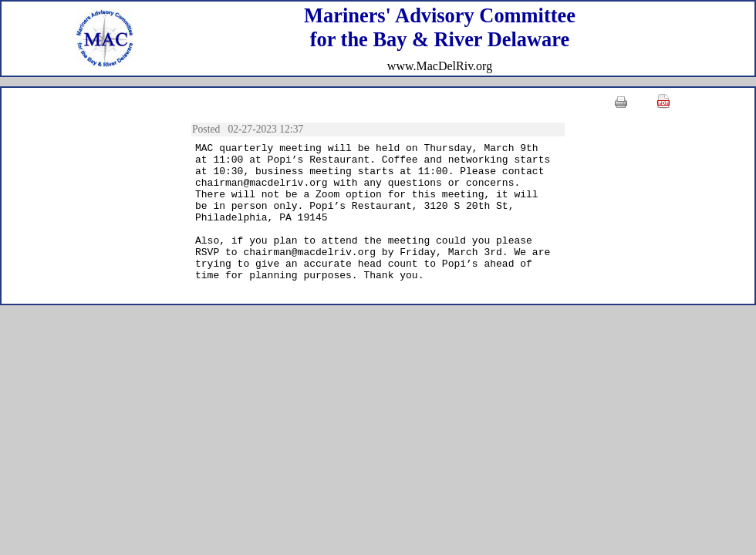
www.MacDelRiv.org (440, 66)
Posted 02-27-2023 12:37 (250, 129)
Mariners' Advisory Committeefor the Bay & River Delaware (440, 27)
